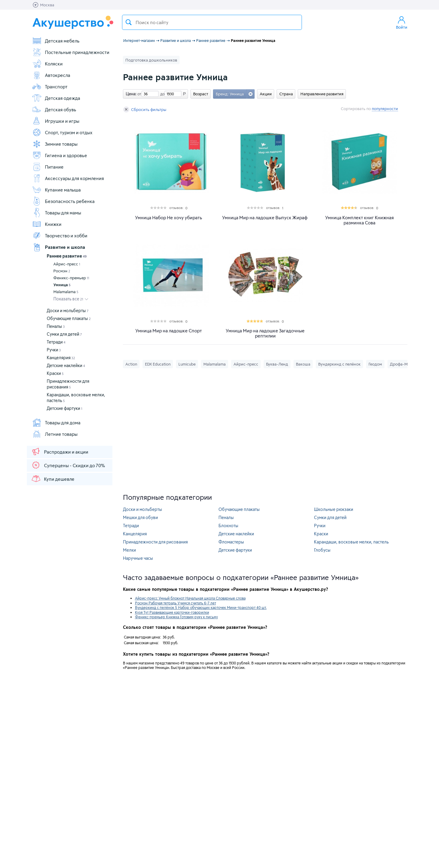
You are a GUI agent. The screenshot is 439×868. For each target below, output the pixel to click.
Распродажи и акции (60, 451)
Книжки (47, 224)
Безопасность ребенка (63, 201)
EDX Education (158, 364)
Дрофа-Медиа (403, 364)
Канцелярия (61, 358)
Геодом (375, 364)
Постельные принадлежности (71, 52)
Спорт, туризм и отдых (62, 132)
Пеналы (56, 326)
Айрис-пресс (67, 264)
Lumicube (187, 364)
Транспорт (50, 87)
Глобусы (322, 550)
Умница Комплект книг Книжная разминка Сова (359, 220)
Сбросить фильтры (145, 109)
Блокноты (228, 526)
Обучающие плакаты (69, 318)
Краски (55, 373)
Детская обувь (54, 109)
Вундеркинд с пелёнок (339, 364)
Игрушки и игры (56, 121)
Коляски (47, 64)
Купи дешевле (53, 479)
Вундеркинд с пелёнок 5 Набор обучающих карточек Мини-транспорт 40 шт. (201, 607)
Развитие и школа (58, 247)
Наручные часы (138, 558)
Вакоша (303, 364)
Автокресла (51, 75)
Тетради (56, 342)
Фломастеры (231, 542)
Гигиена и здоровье (60, 155)
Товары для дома (56, 423)
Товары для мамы (56, 213)
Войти (402, 22)
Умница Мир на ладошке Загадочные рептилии (265, 333)
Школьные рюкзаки (334, 509)
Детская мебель (56, 41)
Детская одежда (56, 98)
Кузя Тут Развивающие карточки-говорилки (172, 612)
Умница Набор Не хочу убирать (169, 218)
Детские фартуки (64, 408)
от (139, 94)
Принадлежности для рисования (155, 542)
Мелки (129, 550)
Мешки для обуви (140, 517)
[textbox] (212, 22)
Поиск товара (129, 22)
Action (131, 364)
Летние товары (55, 434)
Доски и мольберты (68, 310)
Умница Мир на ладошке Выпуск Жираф (265, 218)
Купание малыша (56, 190)
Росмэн (62, 271)
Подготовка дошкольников (151, 60)
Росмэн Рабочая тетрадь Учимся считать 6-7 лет (176, 603)
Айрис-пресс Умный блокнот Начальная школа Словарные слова (190, 598)
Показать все (68, 299)
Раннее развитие (67, 256)
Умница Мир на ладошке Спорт (169, 331)
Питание (48, 167)
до (161, 94)
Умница (62, 285)
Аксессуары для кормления (68, 178)
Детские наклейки (66, 365)
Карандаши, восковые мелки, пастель (351, 542)
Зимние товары (55, 144)
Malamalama (66, 292)
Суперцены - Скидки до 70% (68, 465)
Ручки (54, 350)
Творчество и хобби (60, 236)
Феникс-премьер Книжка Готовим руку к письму (176, 617)
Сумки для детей (64, 334)
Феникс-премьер (71, 278)
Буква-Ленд (277, 364)
